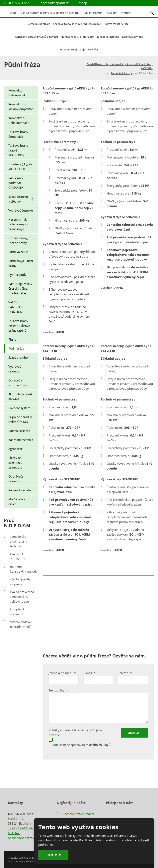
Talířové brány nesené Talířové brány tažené (19, 326)
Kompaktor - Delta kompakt (18, 120)
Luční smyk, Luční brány (21, 263)
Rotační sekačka (19, 431)
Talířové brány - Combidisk (19, 134)
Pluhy (12, 339)
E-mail (89, 673)
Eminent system (19, 408)
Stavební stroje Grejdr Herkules (79, 49)
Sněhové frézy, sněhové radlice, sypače (77, 24)
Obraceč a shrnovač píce (18, 383)
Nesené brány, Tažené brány (18, 240)
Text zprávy (58, 690)
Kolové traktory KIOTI (117, 24)
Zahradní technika (108, 37)
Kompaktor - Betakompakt (18, 93)
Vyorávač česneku (21, 210)
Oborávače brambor (16, 479)
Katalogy (112, 13)
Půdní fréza (16, 348)
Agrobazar (15, 449)
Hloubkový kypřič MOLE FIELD (20, 167)
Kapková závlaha (133, 37)
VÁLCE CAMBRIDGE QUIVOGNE (17, 307)
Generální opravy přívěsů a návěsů (36, 37)
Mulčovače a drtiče (17, 502)
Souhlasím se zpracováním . (81, 744)
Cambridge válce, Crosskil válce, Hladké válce (20, 288)
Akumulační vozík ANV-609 (20, 396)
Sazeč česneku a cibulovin (23, 199)
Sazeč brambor (19, 357)
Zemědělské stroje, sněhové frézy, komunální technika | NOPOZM (120, 66)
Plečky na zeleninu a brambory (15, 463)
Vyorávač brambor (15, 369)
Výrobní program (93, 13)
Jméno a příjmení (62, 673)
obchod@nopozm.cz (55, 3)
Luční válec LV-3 (19, 252)
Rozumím (53, 855)
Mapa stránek (16, 861)
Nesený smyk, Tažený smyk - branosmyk (18, 224)
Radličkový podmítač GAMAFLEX (16, 183)
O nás (13, 13)
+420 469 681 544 (21, 828)
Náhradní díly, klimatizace (77, 37)
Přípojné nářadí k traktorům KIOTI (20, 419)
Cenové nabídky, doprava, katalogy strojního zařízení (50, 13)
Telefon (125, 673)
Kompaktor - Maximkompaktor (21, 106)
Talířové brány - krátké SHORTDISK (19, 150)
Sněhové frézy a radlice (79, 813)
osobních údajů (100, 744)
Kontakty (126, 13)
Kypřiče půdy (17, 275)
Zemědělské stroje (39, 24)
